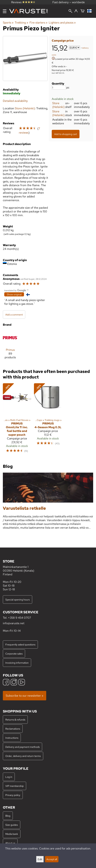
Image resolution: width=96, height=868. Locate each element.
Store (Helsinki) (58, 105)
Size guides (12, 825)
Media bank (12, 834)
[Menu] (5, 11)
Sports (8, 23)
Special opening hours (18, 600)
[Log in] (76, 11)
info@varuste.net (14, 623)
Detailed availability (15, 101)
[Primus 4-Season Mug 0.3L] (48, 420)
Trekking (21, 23)
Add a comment (14, 315)
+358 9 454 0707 (19, 618)
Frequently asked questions (20, 644)
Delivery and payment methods (22, 747)
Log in (9, 777)
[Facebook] (6, 683)
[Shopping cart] (82, 11)
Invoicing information (17, 663)
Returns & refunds (15, 720)
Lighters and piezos (62, 23)
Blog (8, 816)
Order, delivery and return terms (23, 756)
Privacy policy (13, 795)
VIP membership (14, 786)
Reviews (23, 2)
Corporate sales (14, 654)
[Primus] (10, 346)
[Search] (70, 11)
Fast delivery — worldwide (69, 2)
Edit (40, 859)
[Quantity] (59, 87)
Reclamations (13, 729)
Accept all (52, 859)
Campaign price (63, 41)
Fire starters (38, 23)
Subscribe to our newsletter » (25, 696)
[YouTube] (22, 683)
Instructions (12, 738)
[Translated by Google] (15, 290)
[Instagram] (14, 683)
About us (10, 843)
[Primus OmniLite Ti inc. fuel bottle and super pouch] (17, 420)
